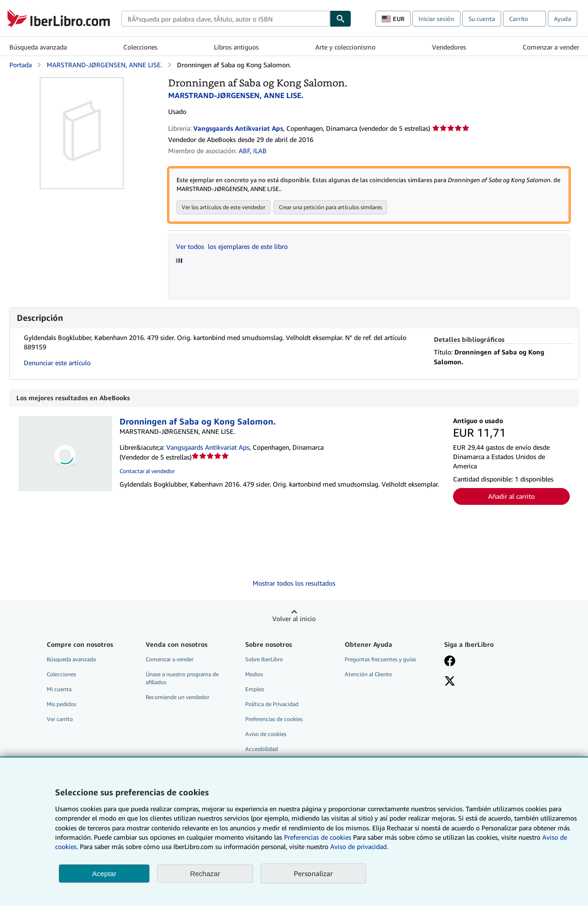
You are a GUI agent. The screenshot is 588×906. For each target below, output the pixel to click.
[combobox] (226, 19)
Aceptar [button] (104, 874)
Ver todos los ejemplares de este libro (232, 247)
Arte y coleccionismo (345, 47)
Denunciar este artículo (57, 363)
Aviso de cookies (266, 734)
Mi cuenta (59, 690)
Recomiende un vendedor (177, 697)
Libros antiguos (236, 47)
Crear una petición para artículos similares (330, 208)
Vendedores (449, 47)
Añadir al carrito (511, 497)
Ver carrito (60, 719)
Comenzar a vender (551, 47)
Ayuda (563, 19)
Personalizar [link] (313, 873)
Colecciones (140, 47)
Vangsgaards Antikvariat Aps (208, 448)
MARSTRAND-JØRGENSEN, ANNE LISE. (104, 65)
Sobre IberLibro (264, 660)
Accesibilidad (262, 749)
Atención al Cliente (368, 675)
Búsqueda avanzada (38, 47)
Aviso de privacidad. (359, 846)
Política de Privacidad (272, 704)
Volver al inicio (294, 619)
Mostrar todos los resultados (294, 584)
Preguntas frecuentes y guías (380, 660)
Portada (21, 65)
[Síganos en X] (450, 682)
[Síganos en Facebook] (450, 662)
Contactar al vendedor (147, 471)
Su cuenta (482, 19)
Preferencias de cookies (318, 837)
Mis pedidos (61, 704)
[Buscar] (340, 19)
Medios (254, 675)
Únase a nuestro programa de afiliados (182, 679)
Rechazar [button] (205, 874)
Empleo (255, 690)
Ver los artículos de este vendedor (223, 208)
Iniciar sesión (436, 19)
